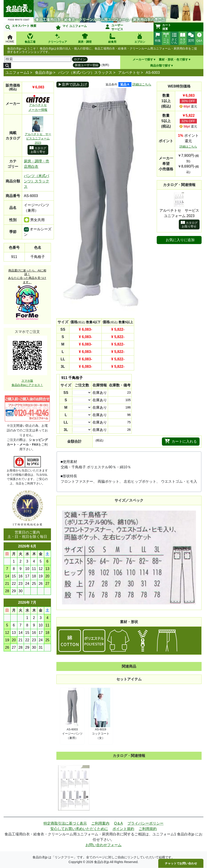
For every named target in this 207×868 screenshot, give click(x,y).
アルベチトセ (129, 73)
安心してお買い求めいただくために (79, 829)
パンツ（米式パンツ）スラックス (85, 73)
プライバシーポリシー (145, 823)
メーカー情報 (38, 110)
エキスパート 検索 (21, 27)
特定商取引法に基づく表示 (65, 823)
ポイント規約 (123, 829)
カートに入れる (181, 441)
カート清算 (163, 27)
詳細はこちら (142, 84)
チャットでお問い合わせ (181, 863)
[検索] (38, 59)
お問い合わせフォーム (103, 845)
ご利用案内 (100, 823)
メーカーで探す (143, 59)
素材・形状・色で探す (173, 59)
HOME (10, 39)
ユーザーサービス (114, 27)
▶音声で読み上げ (73, 84)
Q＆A (118, 823)
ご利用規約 (148, 829)
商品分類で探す (160, 66)
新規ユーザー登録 (87, 65)
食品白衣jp (44, 73)
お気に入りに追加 (180, 240)
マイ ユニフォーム (71, 27)
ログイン (80, 59)
